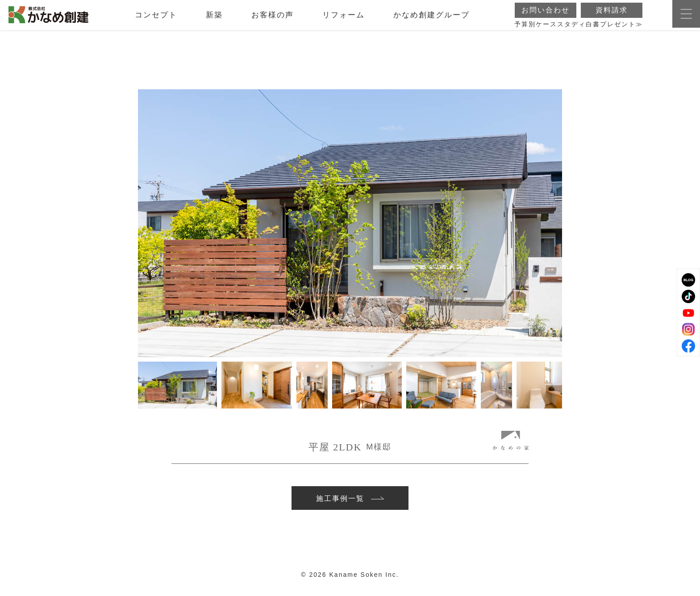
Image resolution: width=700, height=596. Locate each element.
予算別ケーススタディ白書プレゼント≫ (579, 29)
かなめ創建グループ (431, 20)
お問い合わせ (546, 15)
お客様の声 (273, 20)
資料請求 (612, 15)
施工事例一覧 (350, 501)
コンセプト (156, 20)
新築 (214, 20)
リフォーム (344, 20)
